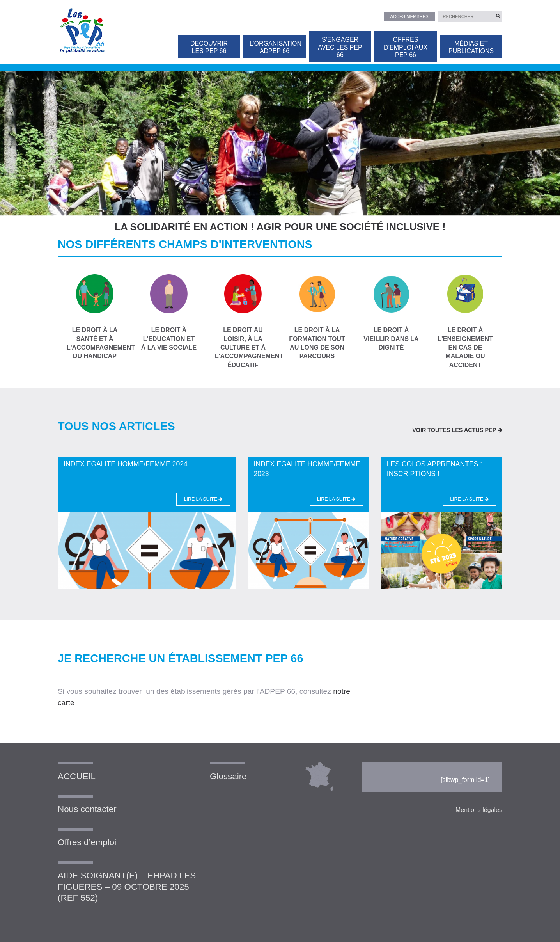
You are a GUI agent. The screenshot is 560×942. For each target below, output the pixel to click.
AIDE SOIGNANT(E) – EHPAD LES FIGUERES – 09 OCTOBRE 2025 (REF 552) (127, 887)
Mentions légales (479, 810)
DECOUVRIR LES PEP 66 (209, 47)
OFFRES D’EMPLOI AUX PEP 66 (406, 47)
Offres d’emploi (87, 842)
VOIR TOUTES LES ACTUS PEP (457, 430)
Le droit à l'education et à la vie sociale (169, 313)
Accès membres (409, 16)
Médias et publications (471, 47)
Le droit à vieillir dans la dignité (391, 313)
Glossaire (228, 776)
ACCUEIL (77, 776)
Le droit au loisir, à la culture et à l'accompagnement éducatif (243, 321)
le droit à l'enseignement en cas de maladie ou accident (465, 321)
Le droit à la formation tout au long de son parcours (317, 317)
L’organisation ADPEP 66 (276, 47)
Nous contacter (87, 809)
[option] (280, 140)
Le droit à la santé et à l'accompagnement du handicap (95, 317)
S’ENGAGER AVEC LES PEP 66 (340, 47)
